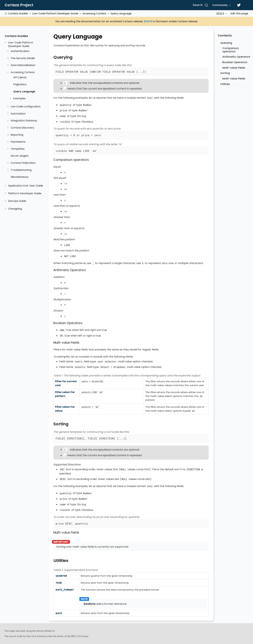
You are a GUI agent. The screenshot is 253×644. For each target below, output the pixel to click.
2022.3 (220, 14)
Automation (18, 114)
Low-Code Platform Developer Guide (55, 13)
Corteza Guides (18, 13)
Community (220, 5)
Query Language (121, 13)
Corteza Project (19, 5)
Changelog (15, 209)
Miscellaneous (20, 177)
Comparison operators (231, 50)
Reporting (17, 135)
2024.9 (148, 21)
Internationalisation (23, 65)
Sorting (225, 73)
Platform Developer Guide (25, 193)
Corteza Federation (23, 163)
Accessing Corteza (94, 13)
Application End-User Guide (26, 186)
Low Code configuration (26, 107)
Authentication (20, 51)
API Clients (20, 78)
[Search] (200, 5)
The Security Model (23, 58)
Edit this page (239, 13)
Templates (18, 149)
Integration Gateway (24, 121)
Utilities (225, 84)
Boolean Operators (235, 62)
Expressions (18, 142)
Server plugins (20, 156)
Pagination (20, 84)
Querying (226, 43)
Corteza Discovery (22, 128)
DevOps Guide (17, 201)
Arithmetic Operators (236, 57)
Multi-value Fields (234, 68)
